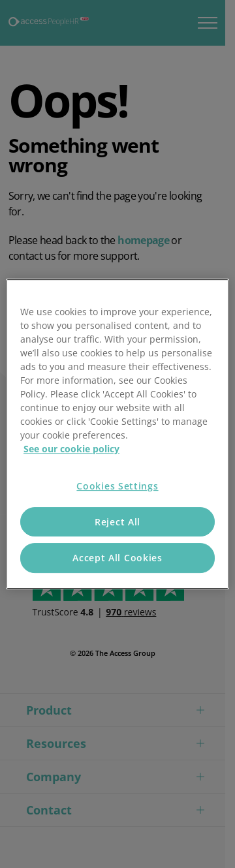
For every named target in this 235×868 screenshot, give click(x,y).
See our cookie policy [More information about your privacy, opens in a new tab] (71, 449)
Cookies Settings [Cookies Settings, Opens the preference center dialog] (117, 486)
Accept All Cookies (117, 558)
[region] (117, 434)
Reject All (117, 522)
